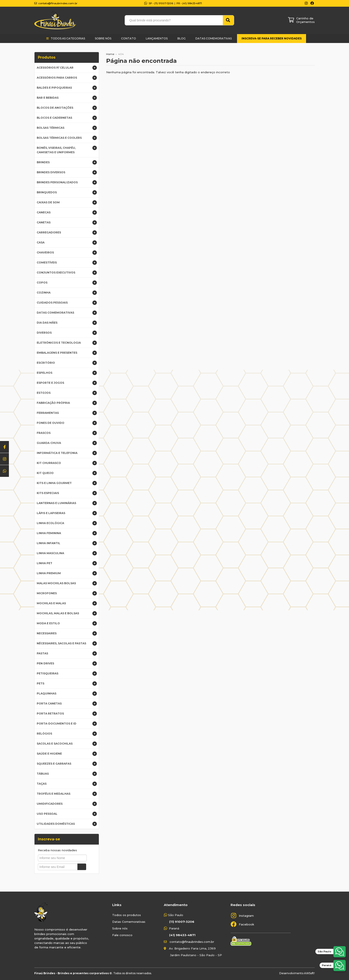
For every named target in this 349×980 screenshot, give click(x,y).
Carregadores (67, 233)
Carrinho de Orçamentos (305, 20)
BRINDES (67, 162)
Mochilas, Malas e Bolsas (67, 613)
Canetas (67, 223)
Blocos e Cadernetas (67, 118)
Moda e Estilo (67, 623)
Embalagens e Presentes (67, 353)
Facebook (247, 924)
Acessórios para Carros (67, 78)
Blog (182, 38)
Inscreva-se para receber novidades (272, 38)
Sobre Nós (103, 38)
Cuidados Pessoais (67, 303)
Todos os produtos (127, 915)
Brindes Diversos (67, 172)
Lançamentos (157, 38)
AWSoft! (309, 973)
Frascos (67, 433)
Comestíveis (67, 263)
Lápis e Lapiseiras (67, 513)
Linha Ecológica (67, 523)
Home (110, 54)
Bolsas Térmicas (67, 128)
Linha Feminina (67, 533)
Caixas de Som (67, 202)
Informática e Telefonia (67, 453)
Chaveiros (67, 253)
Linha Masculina (67, 553)
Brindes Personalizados (67, 182)
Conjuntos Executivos (67, 273)
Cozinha (67, 293)
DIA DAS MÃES (67, 323)
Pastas (67, 653)
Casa (67, 243)
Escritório (67, 363)
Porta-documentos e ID (67, 724)
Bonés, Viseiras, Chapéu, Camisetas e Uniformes (67, 150)
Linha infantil (67, 543)
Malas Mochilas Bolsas (67, 583)
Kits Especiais (67, 493)
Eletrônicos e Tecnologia (67, 343)
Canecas (67, 212)
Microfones (67, 593)
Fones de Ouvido (67, 423)
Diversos (67, 333)
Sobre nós (120, 928)
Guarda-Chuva (67, 443)
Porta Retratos (67, 714)
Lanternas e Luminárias (67, 503)
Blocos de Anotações (67, 108)
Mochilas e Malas (67, 603)
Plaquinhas (67, 694)
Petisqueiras (67, 674)
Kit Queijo (67, 473)
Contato (129, 38)
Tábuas (67, 774)
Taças (67, 784)
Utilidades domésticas (67, 824)
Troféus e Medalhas (67, 794)
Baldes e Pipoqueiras (67, 88)
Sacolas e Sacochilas (67, 744)
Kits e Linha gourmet (67, 483)
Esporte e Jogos (67, 383)
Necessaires (67, 633)
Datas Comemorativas (214, 38)
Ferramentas (67, 413)
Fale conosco (122, 935)
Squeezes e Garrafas (67, 764)
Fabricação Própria (67, 403)
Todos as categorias (68, 38)
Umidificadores (67, 804)
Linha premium (67, 573)
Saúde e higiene (67, 754)
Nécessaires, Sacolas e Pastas (67, 643)
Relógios (67, 734)
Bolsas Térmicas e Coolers (67, 138)
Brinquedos (67, 192)
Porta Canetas (67, 704)
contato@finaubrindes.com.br (192, 942)
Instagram (246, 916)
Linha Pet (67, 563)
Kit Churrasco (67, 463)
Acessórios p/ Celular (67, 68)
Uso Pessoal (67, 814)
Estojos (67, 393)
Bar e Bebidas (67, 98)
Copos (67, 283)
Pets (67, 684)
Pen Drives (67, 664)
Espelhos (67, 373)
